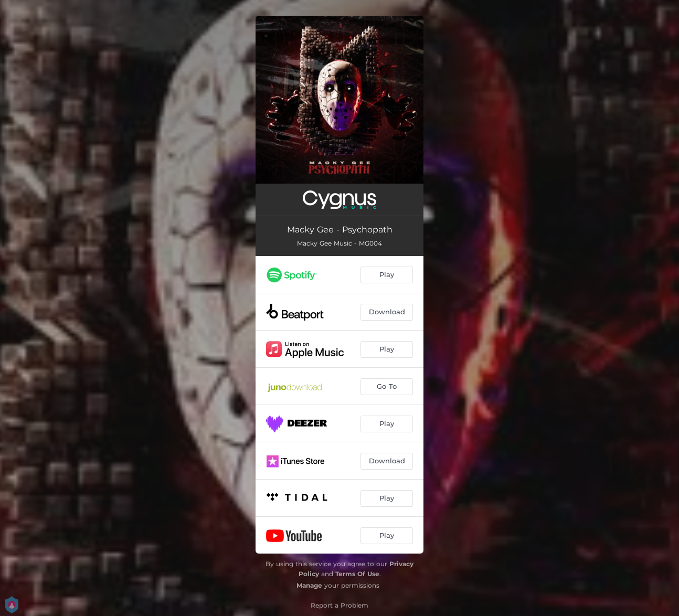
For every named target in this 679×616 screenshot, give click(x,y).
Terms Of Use (357, 574)
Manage (309, 585)
